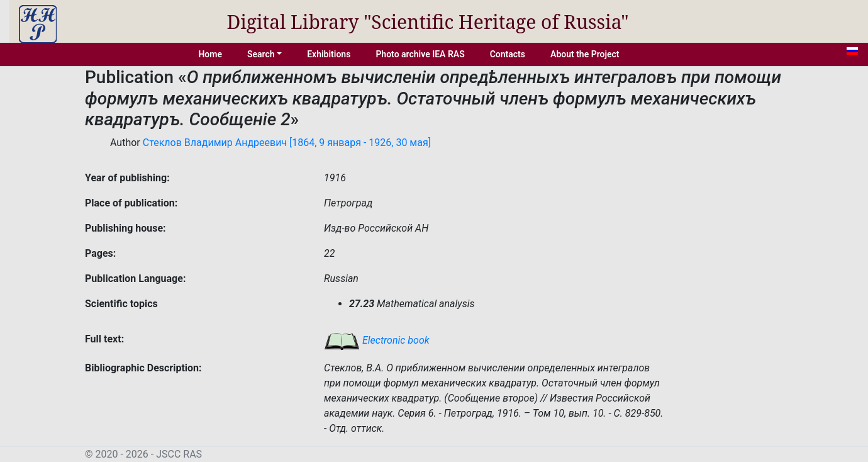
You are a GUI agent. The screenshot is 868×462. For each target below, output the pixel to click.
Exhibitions (329, 54)
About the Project (585, 54)
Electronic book (377, 340)
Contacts (508, 54)
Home (210, 54)
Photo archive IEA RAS (420, 54)
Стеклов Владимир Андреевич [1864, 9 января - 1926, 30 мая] (287, 143)
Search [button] (261, 54)
